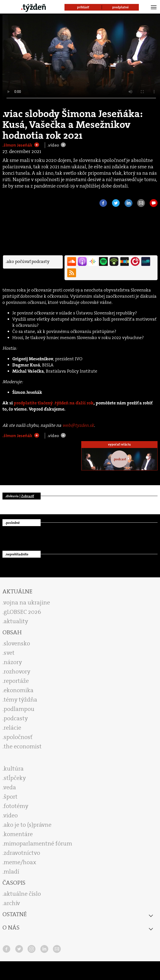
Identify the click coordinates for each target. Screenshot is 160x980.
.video (54, 145)
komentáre (18, 834)
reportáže (16, 681)
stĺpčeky (15, 778)
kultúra (14, 769)
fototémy (16, 806)
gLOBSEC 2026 (22, 612)
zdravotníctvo (22, 853)
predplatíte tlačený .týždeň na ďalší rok (54, 403)
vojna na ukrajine (27, 602)
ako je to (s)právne (28, 825)
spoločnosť (18, 737)
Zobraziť (28, 496)
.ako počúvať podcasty (28, 261)
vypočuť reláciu (119, 444)
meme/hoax (20, 862)
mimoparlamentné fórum (38, 843)
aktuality (16, 621)
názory (13, 662)
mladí (11, 872)
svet (9, 653)
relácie (12, 728)
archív (12, 903)
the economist (23, 746)
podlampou (19, 709)
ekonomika (19, 690)
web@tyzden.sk (78, 425)
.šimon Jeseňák (18, 145)
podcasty (16, 718)
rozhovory (17, 671)
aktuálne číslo (22, 894)
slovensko (17, 643)
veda (10, 787)
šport (11, 797)
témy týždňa (20, 700)
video (11, 815)
